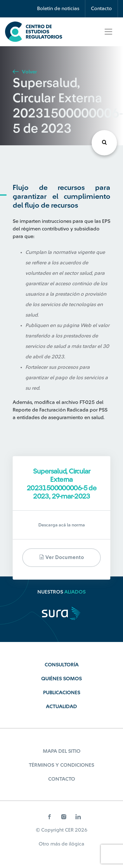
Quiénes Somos (61, 679)
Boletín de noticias (58, 9)
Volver (25, 72)
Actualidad (61, 707)
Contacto (101, 9)
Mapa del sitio (62, 751)
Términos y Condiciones (61, 765)
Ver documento (62, 557)
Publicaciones (62, 693)
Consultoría (62, 665)
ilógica (77, 844)
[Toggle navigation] (108, 32)
